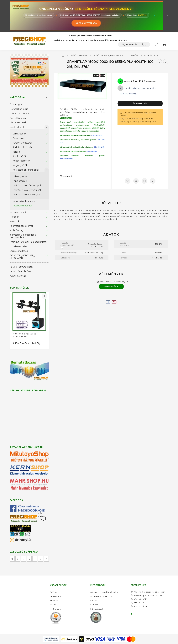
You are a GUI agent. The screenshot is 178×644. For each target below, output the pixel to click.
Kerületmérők (19, 156)
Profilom (54, 601)
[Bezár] (168, 16)
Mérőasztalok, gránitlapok (26, 170)
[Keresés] (144, 44)
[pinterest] (114, 302)
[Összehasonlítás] (136, 181)
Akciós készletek (18, 122)
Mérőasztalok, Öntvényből (27, 190)
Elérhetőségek (97, 609)
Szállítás (94, 605)
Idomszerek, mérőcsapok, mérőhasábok (23, 236)
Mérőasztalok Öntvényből (27, 194)
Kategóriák (18, 97)
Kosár (53, 605)
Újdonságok (16, 104)
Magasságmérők (21, 161)
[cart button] (164, 44)
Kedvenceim (56, 609)
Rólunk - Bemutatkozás (22, 267)
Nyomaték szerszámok (22, 226)
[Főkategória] (63, 56)
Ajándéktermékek (19, 246)
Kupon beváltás (18, 276)
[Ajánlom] (144, 181)
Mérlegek (14, 217)
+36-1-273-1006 (141, 606)
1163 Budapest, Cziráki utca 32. (148, 596)
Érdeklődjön (140, 103)
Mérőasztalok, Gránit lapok (28, 185)
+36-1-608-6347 (92, 151)
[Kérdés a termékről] (153, 181)
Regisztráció (56, 596)
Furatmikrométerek (22, 143)
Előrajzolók (18, 138)
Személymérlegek (19, 251)
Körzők (16, 152)
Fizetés (94, 601)
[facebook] (108, 302)
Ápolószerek (20, 181)
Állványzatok (20, 176)
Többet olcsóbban (19, 114)
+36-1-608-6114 (141, 599)
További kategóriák (22, 206)
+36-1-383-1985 (99, 147)
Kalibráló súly (17, 230)
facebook (131, 614)
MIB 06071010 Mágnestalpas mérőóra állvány (26, 335)
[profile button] (157, 44)
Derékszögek (19, 134)
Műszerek (15, 221)
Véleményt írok (111, 286)
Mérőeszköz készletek (24, 201)
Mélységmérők (20, 165)
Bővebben (65, 176)
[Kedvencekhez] (128, 181)
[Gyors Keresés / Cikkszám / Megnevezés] (134, 44)
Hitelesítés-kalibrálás (20, 271)
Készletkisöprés (18, 118)
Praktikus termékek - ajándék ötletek (28, 242)
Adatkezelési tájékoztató (102, 596)
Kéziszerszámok (18, 212)
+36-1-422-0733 (97, 135)
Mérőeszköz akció (19, 109)
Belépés (54, 592)
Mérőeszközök (17, 127)
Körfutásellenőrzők (22, 147)
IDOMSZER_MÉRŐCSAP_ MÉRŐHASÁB (22, 257)
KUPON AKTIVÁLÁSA (86, 23)
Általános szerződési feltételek (104, 592)
